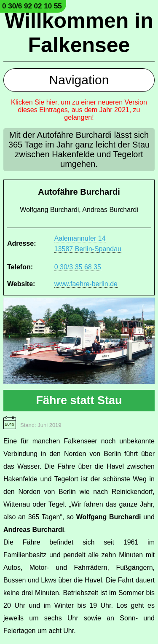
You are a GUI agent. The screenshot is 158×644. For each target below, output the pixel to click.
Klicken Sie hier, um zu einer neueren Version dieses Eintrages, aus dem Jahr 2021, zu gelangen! (79, 110)
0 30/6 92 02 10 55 (32, 6)
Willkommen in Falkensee (79, 33)
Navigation (79, 80)
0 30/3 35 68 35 (78, 267)
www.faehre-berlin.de (86, 284)
